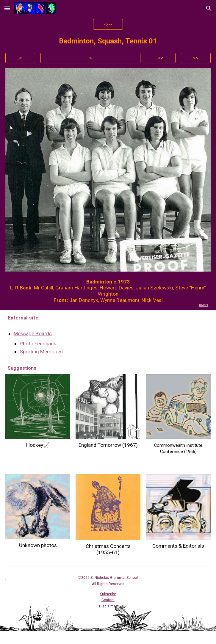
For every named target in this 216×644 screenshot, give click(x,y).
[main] (108, 41)
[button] (7, 8)
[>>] (196, 58)
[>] (90, 58)
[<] (20, 58)
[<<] (161, 58)
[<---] (108, 25)
